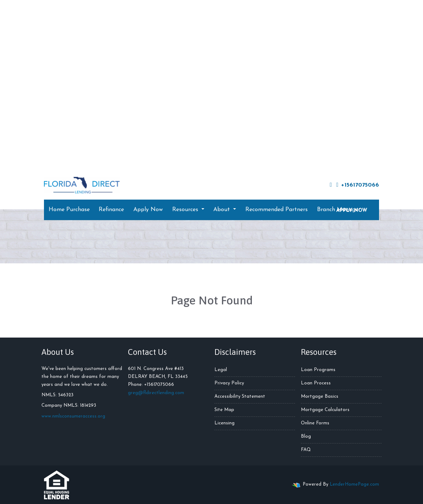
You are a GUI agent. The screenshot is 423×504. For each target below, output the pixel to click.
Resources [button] (186, 210)
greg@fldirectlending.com (156, 393)
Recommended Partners (277, 210)
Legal (221, 370)
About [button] (222, 210)
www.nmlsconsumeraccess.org (73, 416)
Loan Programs (318, 370)
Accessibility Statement (240, 396)
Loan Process (316, 383)
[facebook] (331, 185)
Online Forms (315, 423)
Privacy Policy (229, 383)
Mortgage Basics (320, 396)
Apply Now (148, 210)
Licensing (224, 423)
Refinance (111, 210)
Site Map (224, 410)
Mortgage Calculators (325, 410)
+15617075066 (358, 185)
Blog (306, 436)
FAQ (306, 450)
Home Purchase (69, 210)
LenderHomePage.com (354, 484)
